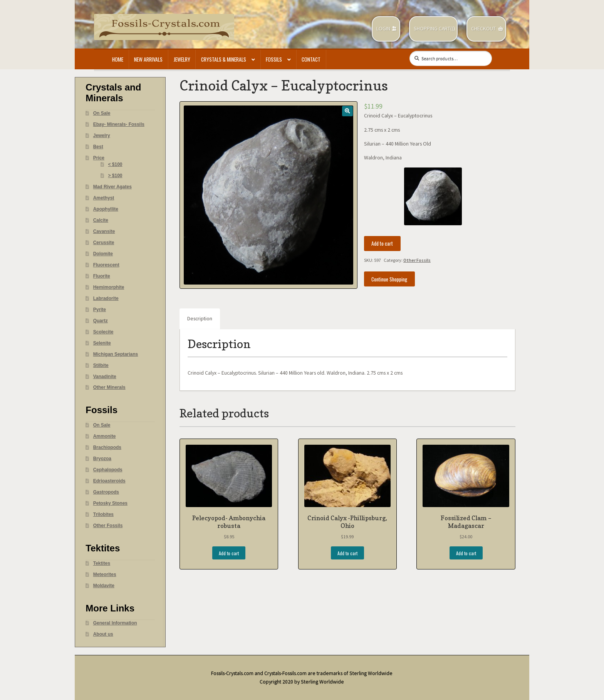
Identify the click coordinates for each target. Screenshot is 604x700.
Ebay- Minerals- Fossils (119, 124)
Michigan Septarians (116, 354)
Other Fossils (417, 260)
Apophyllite (106, 209)
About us (103, 634)
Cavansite (104, 231)
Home (118, 59)
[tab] (200, 319)
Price (99, 158)
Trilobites (103, 514)
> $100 (115, 176)
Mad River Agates (112, 187)
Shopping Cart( (433, 29)
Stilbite (101, 365)
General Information (115, 623)
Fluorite (102, 276)
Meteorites (105, 574)
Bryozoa (102, 459)
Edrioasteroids (109, 481)
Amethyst (104, 198)
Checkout (483, 29)
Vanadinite (105, 377)
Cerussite (104, 243)
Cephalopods (108, 470)
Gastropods (106, 492)
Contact (311, 59)
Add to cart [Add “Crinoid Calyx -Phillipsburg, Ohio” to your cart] (347, 553)
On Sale (102, 113)
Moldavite (104, 586)
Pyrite (100, 310)
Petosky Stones (110, 503)
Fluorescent (106, 265)
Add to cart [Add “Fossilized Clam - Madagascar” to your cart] (466, 553)
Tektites (102, 563)
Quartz (101, 321)
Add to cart (382, 243)
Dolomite (103, 254)
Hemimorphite (109, 287)
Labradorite (106, 298)
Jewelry (182, 59)
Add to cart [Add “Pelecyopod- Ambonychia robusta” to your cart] (229, 553)
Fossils (274, 59)
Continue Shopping (389, 279)
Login (383, 29)
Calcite (101, 220)
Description (200, 319)
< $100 (115, 164)
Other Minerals (109, 387)
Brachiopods (107, 447)
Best (98, 147)
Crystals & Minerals (224, 59)
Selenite (102, 343)
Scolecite (103, 332)
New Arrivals (148, 59)
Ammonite (105, 436)
